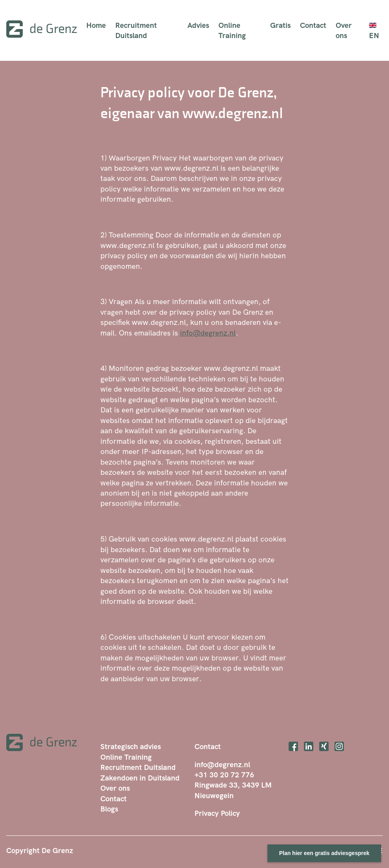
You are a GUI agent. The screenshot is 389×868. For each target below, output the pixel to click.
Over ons (344, 30)
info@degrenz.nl (208, 333)
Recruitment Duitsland (136, 30)
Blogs (109, 809)
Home (96, 25)
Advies (198, 25)
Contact (313, 25)
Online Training (232, 30)
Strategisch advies (131, 746)
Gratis (280, 25)
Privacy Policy (217, 813)
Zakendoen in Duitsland (140, 778)
